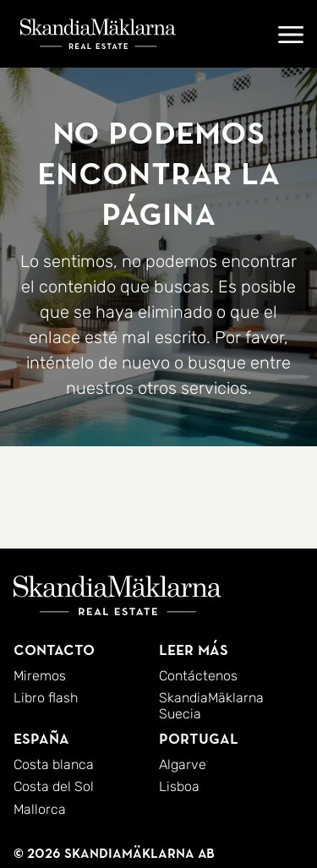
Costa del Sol (54, 786)
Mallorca (40, 809)
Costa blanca (54, 764)
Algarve (183, 764)
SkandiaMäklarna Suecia (211, 705)
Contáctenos (198, 676)
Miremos (40, 676)
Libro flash (46, 698)
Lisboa (179, 786)
